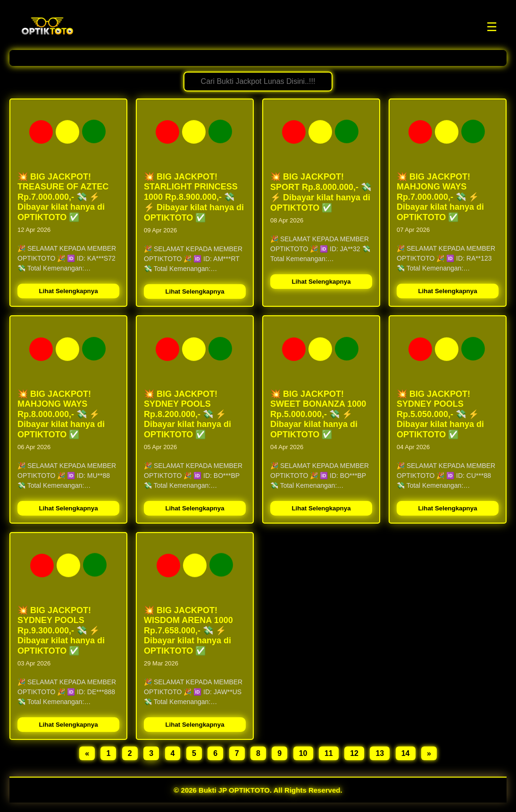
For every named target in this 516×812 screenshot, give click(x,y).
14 (406, 753)
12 (354, 753)
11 (329, 753)
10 (303, 753)
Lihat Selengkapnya (68, 291)
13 (380, 753)
